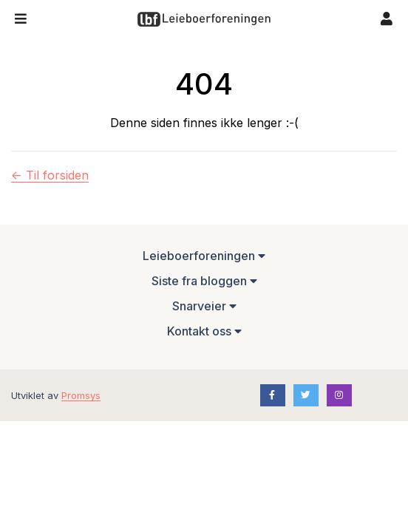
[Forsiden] (204, 19)
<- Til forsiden (50, 175)
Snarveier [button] (204, 306)
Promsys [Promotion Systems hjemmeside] (81, 395)
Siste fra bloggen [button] (204, 281)
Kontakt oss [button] (204, 331)
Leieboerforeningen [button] (204, 256)
